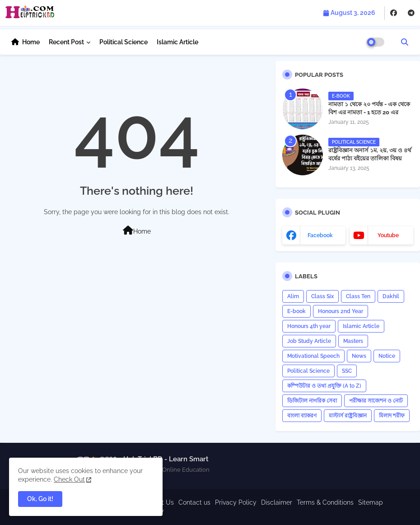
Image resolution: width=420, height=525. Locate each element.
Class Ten (358, 296)
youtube (388, 235)
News (359, 356)
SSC (347, 371)
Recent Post (66, 42)
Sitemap (371, 502)
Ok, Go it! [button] (40, 499)
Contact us (194, 502)
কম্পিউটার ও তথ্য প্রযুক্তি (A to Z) (324, 386)
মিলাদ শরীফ (392, 416)
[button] (405, 42)
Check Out (69, 479)
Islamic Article (177, 42)
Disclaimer (277, 502)
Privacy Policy (236, 502)
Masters (353, 341)
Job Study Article (309, 341)
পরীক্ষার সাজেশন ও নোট (376, 401)
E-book (296, 311)
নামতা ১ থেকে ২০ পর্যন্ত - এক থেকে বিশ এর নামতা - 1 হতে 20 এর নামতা (369, 112)
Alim (293, 296)
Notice (387, 356)
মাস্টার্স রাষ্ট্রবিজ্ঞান (348, 416)
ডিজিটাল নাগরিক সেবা (312, 401)
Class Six (322, 296)
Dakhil (391, 296)
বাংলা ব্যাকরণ (302, 416)
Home (31, 42)
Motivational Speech (313, 356)
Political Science (124, 42)
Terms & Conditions (325, 502)
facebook (320, 235)
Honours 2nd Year (341, 311)
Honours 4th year (309, 326)
